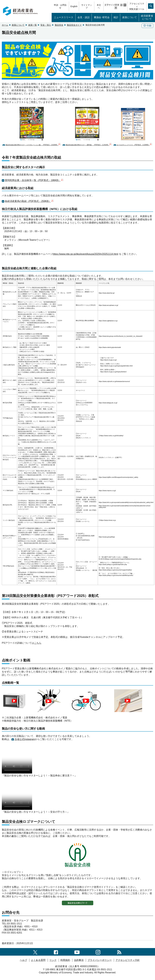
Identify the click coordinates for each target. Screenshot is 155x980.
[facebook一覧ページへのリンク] (56, 952)
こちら (38, 643)
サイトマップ (87, 6)
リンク (53, 960)
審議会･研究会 (102, 17)
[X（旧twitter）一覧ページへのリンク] (35, 952)
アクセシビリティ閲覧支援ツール (137, 6)
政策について (130, 17)
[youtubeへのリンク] (77, 952)
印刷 (147, 26)
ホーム (5, 25)
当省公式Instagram (25, 739)
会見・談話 (84, 17)
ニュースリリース (64, 17)
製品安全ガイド (74, 25)
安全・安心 (46, 25)
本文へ (99, 6)
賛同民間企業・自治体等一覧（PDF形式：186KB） (34, 180)
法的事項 (79, 960)
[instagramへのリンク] (98, 952)
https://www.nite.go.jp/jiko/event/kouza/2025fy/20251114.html (85, 254)
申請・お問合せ (60, 6)
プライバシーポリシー (100, 960)
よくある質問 (38, 960)
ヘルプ (23, 960)
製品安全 (59, 25)
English (74, 6)
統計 (116, 17)
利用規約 (65, 960)
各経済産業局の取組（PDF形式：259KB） (29, 201)
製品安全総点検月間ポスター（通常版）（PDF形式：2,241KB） (89, 145)
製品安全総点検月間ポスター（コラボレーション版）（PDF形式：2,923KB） (33, 145)
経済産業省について (147, 17)
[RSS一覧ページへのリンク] (119, 952)
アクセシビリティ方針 (128, 960)
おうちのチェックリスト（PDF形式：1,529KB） (134, 145)
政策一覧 (33, 25)
